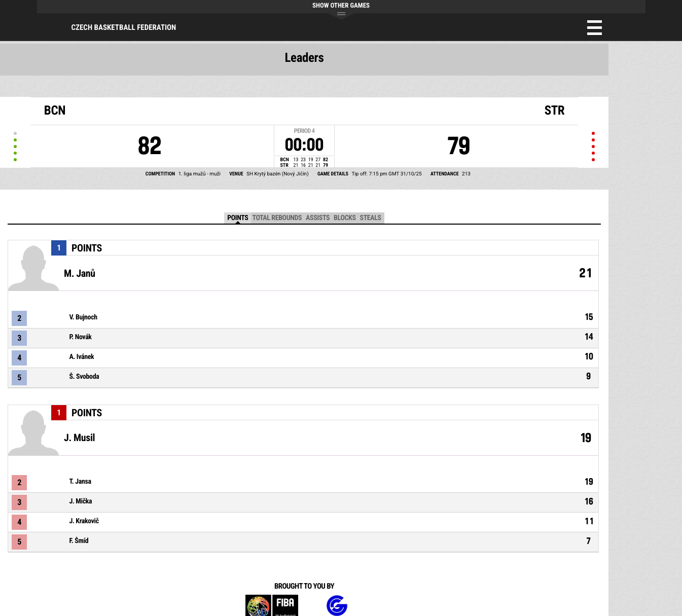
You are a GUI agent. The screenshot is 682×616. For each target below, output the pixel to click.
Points (238, 218)
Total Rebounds (277, 218)
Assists (318, 218)
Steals (371, 218)
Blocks (345, 218)
